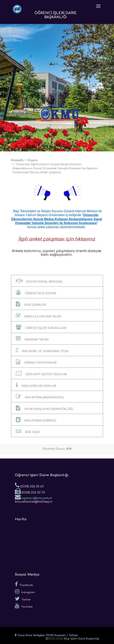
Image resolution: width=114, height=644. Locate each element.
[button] (57, 281)
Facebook (24, 584)
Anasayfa (17, 160)
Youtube (24, 606)
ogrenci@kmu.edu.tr (34, 497)
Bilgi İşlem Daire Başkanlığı (82, 639)
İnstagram (25, 591)
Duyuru (33, 160)
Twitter (23, 599)
